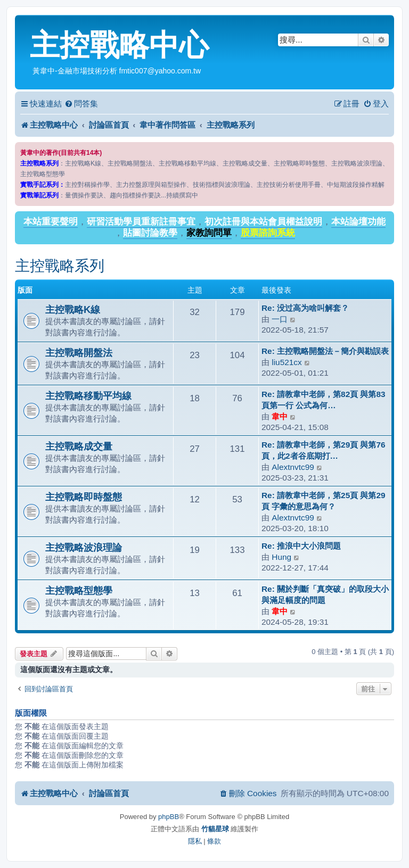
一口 (280, 319)
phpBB (169, 817)
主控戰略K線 (73, 309)
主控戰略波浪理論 (84, 547)
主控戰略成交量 (79, 446)
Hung (281, 557)
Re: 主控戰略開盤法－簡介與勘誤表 (325, 351)
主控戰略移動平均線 (88, 396)
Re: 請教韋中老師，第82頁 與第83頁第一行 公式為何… (324, 400)
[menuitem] (81, 104)
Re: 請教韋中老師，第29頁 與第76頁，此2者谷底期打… (324, 450)
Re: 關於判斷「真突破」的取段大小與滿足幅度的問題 (325, 594)
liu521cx (287, 362)
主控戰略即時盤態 (84, 497)
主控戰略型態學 (79, 590)
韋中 (280, 416)
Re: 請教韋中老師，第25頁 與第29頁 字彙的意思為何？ (324, 501)
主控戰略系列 (60, 266)
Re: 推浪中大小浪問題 (301, 546)
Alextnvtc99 (293, 467)
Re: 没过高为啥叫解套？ (305, 308)
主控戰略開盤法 (79, 353)
